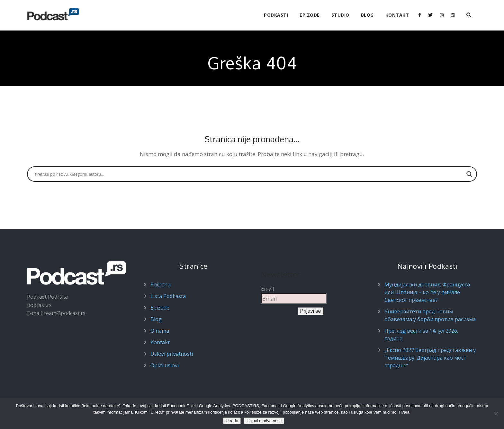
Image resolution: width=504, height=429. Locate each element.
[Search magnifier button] (469, 174)
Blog (367, 15)
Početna (160, 285)
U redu (232, 421)
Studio (340, 15)
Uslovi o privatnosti (264, 421)
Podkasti (276, 15)
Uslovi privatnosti (172, 354)
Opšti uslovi (165, 365)
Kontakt (397, 15)
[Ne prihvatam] (496, 414)
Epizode (310, 15)
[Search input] (249, 174)
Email (267, 289)
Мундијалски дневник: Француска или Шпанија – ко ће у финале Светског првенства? (427, 292)
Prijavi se (311, 311)
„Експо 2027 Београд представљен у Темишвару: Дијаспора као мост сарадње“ (430, 358)
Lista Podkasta (168, 296)
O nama (160, 331)
